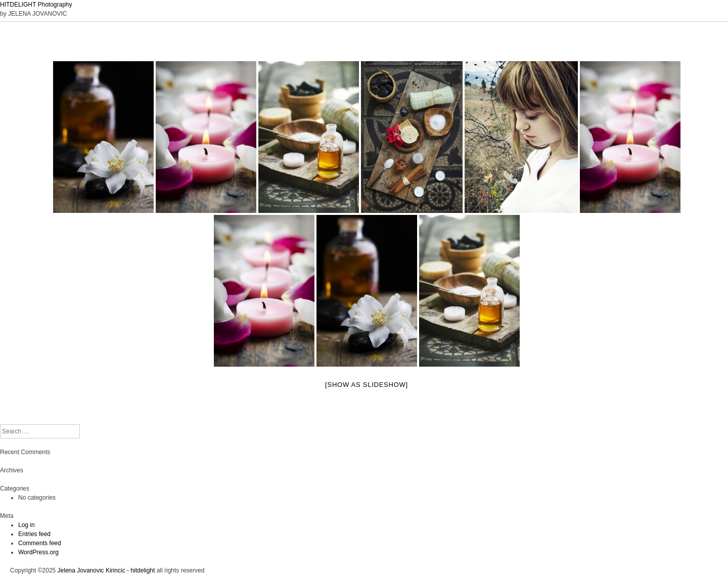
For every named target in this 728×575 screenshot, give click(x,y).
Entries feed (34, 534)
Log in (27, 525)
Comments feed (40, 543)
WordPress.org (38, 552)
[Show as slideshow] (367, 385)
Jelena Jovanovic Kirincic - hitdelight (106, 570)
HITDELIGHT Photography (36, 5)
